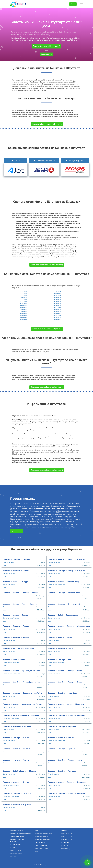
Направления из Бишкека (44, 834)
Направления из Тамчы (43, 840)
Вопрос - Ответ (16, 851)
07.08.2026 (23, 298)
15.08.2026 (23, 314)
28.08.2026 (57, 310)
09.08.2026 (23, 302)
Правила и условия (16, 831)
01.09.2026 (57, 318)
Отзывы (38, 852)
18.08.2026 (23, 320)
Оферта (13, 848)
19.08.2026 (57, 292)
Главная (38, 831)
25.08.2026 (57, 304)
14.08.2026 (23, 312)
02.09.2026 (58, 320)
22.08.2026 (57, 298)
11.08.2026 (23, 306)
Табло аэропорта (41, 846)
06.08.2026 (23, 296)
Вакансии (13, 857)
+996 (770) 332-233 (67, 837)
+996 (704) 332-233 (67, 840)
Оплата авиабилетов (17, 837)
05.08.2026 (23, 294)
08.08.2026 (23, 300)
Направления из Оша (42, 837)
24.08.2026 (57, 302)
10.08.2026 (23, 304)
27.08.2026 (57, 308)
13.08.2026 (23, 310)
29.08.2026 (57, 312)
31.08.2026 (57, 316)
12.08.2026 (23, 308)
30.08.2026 (58, 314)
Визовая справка (16, 845)
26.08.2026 (57, 306)
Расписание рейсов (42, 849)
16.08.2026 (23, 316)
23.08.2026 (57, 300)
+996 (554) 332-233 (67, 834)
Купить (73, 4)
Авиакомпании (40, 843)
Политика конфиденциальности (21, 834)
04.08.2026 (23, 292)
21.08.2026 (57, 296)
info (65, 849)
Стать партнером (16, 854)
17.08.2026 (23, 318)
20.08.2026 (58, 294)
